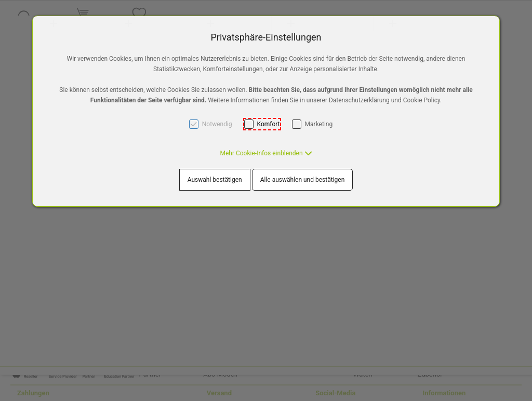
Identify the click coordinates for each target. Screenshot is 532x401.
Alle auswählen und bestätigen (303, 180)
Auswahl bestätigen (215, 180)
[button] (266, 153)
